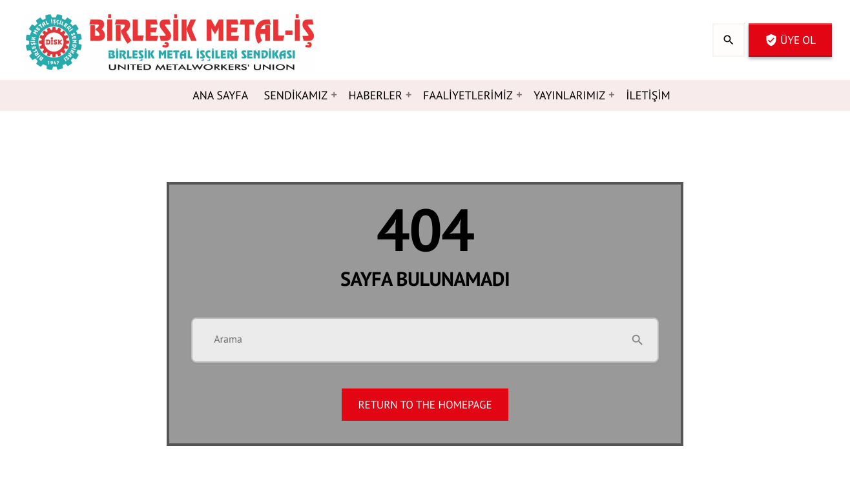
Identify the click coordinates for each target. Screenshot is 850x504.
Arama (228, 339)
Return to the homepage (425, 405)
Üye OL (790, 40)
